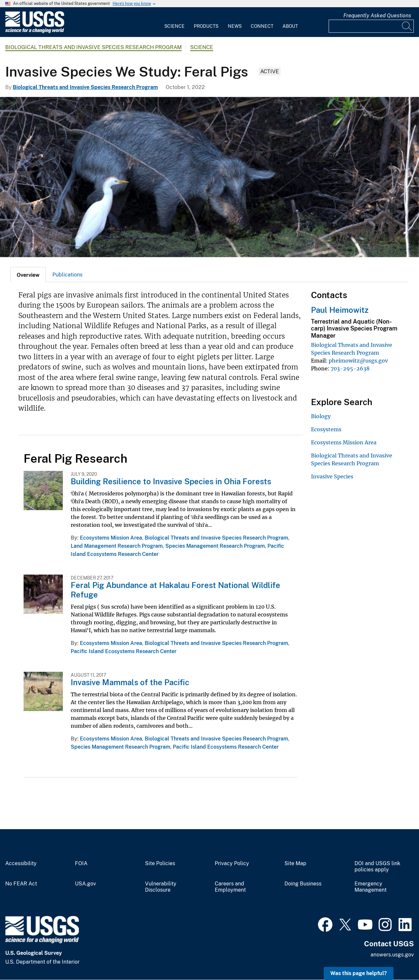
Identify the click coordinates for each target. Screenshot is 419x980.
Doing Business (303, 884)
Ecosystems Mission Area (111, 538)
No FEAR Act (21, 884)
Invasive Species (332, 476)
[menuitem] (174, 22)
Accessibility (21, 864)
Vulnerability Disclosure (161, 887)
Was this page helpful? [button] (359, 973)
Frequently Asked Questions (377, 16)
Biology (321, 416)
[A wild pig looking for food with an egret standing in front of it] (209, 177)
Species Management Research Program (215, 546)
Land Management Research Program (117, 546)
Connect (262, 26)
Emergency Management (371, 887)
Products (206, 26)
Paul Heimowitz (340, 310)
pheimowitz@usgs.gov (358, 361)
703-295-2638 (350, 368)
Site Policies (160, 864)
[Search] (407, 26)
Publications (67, 275)
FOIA (81, 864)
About (290, 26)
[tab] (28, 275)
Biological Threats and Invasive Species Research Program (93, 47)
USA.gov (85, 884)
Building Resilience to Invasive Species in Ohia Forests (171, 481)
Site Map (295, 864)
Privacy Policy (232, 864)
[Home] (35, 32)
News (235, 26)
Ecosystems (326, 429)
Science (174, 26)
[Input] (371, 26)
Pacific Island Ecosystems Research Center (124, 651)
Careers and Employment (230, 887)
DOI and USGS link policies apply (377, 867)
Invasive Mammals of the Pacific (130, 682)
